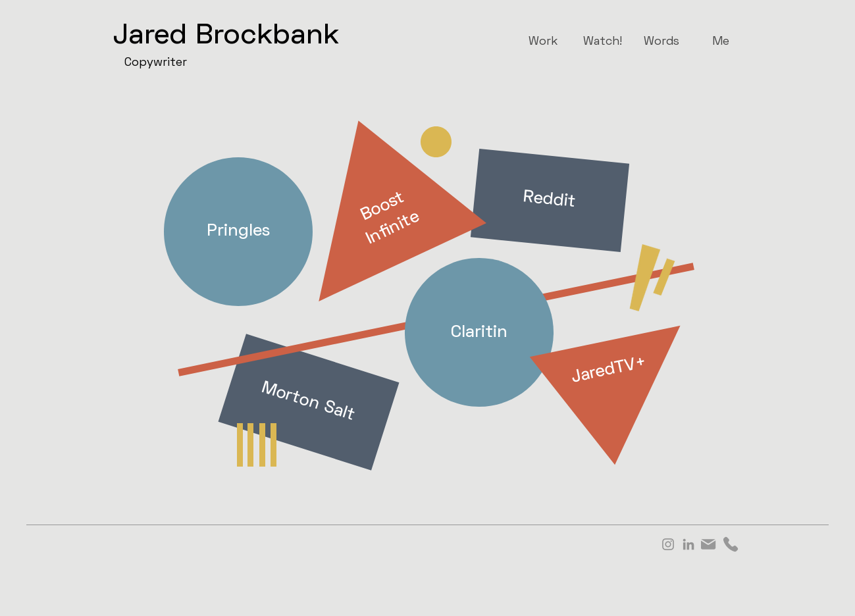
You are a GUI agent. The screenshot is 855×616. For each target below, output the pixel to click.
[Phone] (731, 544)
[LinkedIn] (688, 544)
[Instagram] (668, 544)
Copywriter (156, 63)
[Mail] (709, 544)
